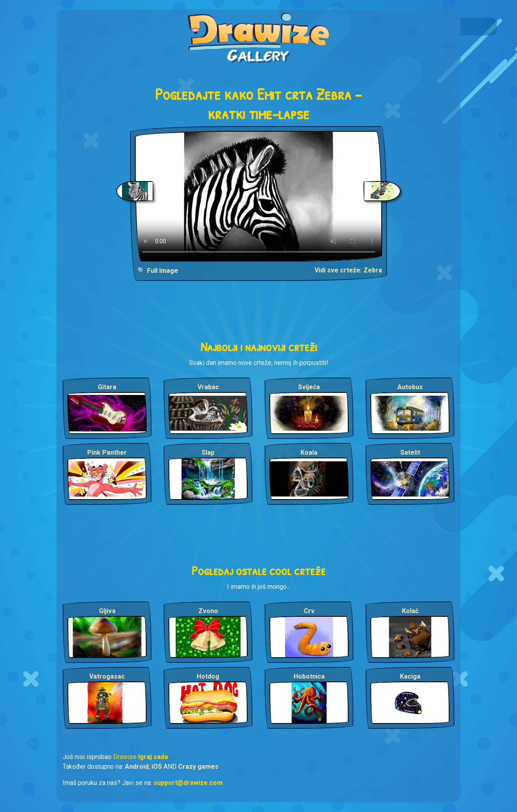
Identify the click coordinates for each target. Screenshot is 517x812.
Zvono (208, 611)
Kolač (410, 611)
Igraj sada (153, 757)
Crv (309, 611)
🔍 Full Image (158, 271)
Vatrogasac (107, 676)
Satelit (410, 452)
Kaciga (410, 676)
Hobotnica (309, 676)
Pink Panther (107, 452)
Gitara (107, 387)
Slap (208, 452)
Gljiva (107, 611)
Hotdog (208, 676)
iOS (157, 767)
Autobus (410, 387)
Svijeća (309, 387)
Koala (309, 452)
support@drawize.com (188, 783)
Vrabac (208, 387)
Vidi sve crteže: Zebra (348, 270)
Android (137, 767)
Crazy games (198, 767)
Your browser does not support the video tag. (259, 196)
